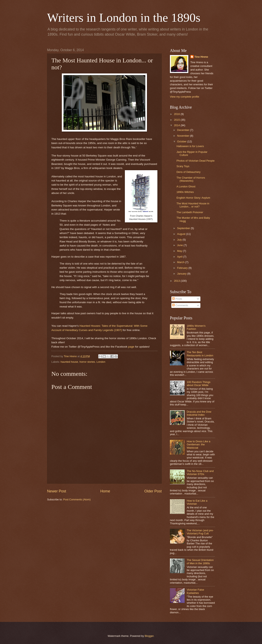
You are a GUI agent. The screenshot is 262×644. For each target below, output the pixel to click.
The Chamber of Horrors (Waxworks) (191, 179)
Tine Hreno (201, 57)
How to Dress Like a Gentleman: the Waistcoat (198, 445)
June (180, 245)
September (184, 228)
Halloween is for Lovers (190, 146)
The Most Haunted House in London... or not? (193, 205)
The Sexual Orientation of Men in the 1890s (200, 562)
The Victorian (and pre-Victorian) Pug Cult (200, 532)
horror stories (87, 362)
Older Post (153, 491)
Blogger (149, 636)
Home (105, 491)
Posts (177, 299)
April (180, 257)
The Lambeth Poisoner (190, 212)
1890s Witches (185, 192)
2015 (177, 120)
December (184, 130)
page (131, 347)
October (182, 141)
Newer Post (57, 491)
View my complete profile (185, 97)
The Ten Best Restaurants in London (200, 354)
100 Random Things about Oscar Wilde (199, 384)
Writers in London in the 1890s (124, 18)
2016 (177, 114)
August (182, 234)
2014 (177, 125)
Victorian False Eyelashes (195, 591)
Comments (180, 305)
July (180, 240)
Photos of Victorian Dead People (195, 161)
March (181, 262)
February (183, 268)
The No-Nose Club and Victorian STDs (200, 473)
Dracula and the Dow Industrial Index (199, 413)
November (184, 136)
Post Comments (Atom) (77, 499)
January (182, 274)
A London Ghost (186, 186)
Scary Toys (183, 166)
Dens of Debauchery (188, 172)
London (101, 362)
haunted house (69, 362)
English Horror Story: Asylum (193, 198)
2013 (177, 281)
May (180, 251)
